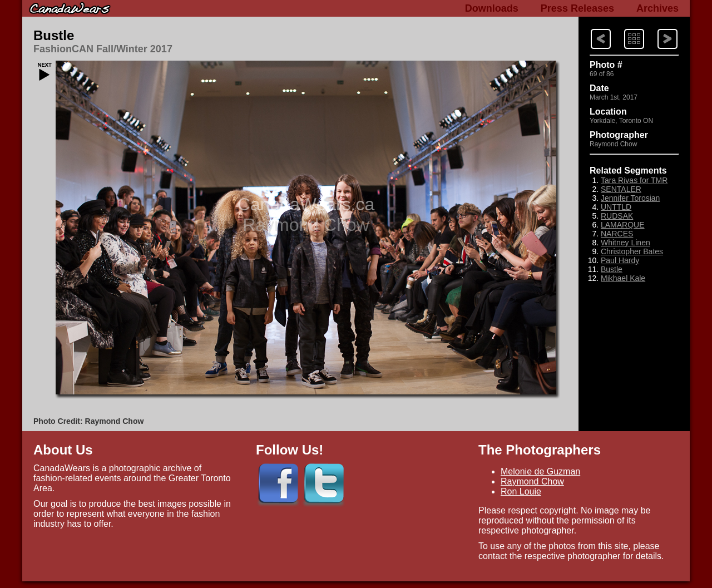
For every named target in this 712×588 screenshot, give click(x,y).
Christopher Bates (632, 251)
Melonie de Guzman (540, 471)
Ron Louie (521, 491)
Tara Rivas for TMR (634, 180)
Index (624, 28)
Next (590, 28)
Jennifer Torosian (630, 198)
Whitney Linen (626, 243)
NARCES (617, 234)
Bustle (54, 35)
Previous (657, 28)
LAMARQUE (623, 225)
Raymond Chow (532, 481)
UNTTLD (616, 207)
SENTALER (621, 189)
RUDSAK (617, 216)
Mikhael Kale (623, 278)
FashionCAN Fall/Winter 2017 (103, 49)
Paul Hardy (620, 260)
